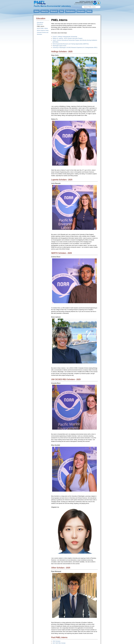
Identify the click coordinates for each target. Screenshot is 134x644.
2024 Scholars (57, 641)
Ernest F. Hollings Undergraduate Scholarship (65, 37)
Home (37, 11)
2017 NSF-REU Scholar (59, 643)
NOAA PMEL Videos (42, 28)
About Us (45, 11)
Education (81, 11)
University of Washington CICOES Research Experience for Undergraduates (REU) (75, 47)
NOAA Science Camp (43, 30)
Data (62, 11)
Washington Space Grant (59, 46)
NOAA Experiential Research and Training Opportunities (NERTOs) (71, 44)
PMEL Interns (41, 26)
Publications (70, 11)
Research (54, 11)
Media (89, 11)
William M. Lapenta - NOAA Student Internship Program (68, 38)
